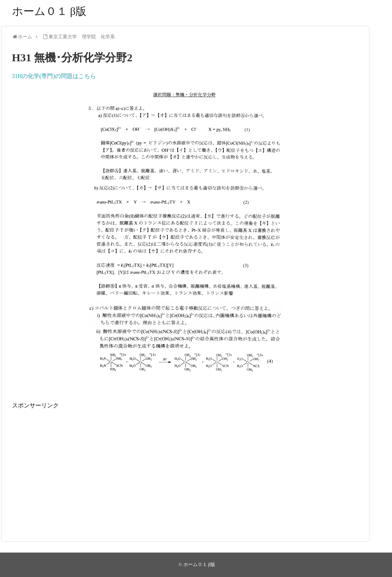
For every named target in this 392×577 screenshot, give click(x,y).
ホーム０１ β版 (49, 11)
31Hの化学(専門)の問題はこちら (54, 76)
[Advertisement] (185, 461)
